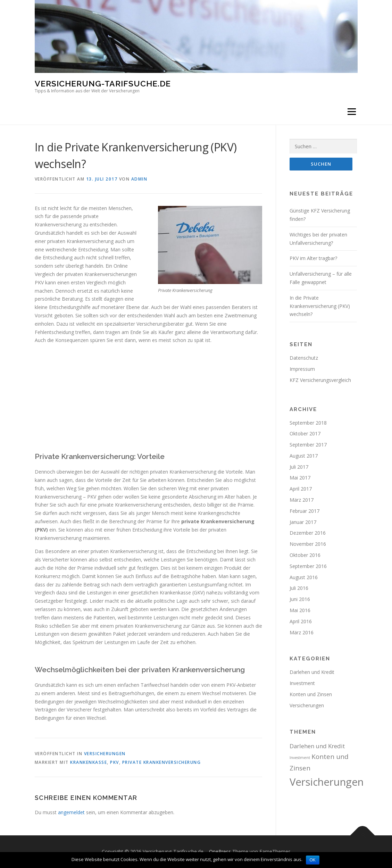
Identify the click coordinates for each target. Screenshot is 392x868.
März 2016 (302, 632)
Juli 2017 (299, 467)
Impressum (302, 369)
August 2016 (304, 577)
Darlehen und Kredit (312, 672)
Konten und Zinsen (311, 694)
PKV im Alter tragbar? (313, 258)
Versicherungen (105, 754)
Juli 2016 (299, 588)
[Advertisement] (148, 398)
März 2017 (302, 500)
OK (313, 860)
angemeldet (71, 812)
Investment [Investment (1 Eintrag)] (300, 758)
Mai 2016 (300, 610)
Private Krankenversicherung (162, 762)
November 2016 (308, 544)
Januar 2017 (303, 522)
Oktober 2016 (305, 555)
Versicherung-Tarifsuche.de (103, 84)
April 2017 (301, 489)
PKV (115, 762)
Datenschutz (304, 358)
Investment (302, 683)
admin (139, 179)
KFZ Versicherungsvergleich (320, 380)
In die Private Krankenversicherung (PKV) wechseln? (320, 306)
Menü (352, 112)
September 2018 (308, 423)
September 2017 (308, 445)
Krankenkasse (89, 762)
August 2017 (304, 456)
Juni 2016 (300, 599)
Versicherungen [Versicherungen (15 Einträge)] (327, 782)
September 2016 (308, 566)
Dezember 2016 (308, 533)
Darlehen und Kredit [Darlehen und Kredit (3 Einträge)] (317, 746)
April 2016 (301, 621)
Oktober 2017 (305, 433)
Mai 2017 (300, 478)
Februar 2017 (305, 511)
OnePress (220, 852)
